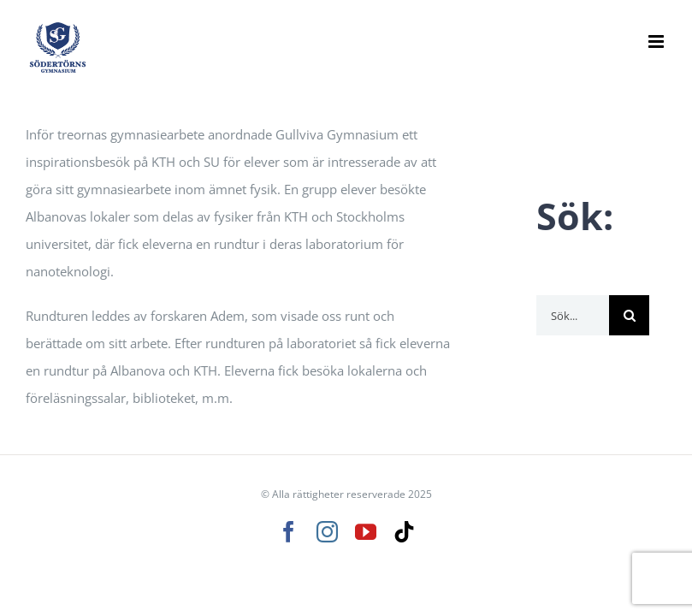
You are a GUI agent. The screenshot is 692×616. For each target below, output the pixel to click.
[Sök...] (573, 315)
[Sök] (629, 315)
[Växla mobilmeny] (657, 41)
